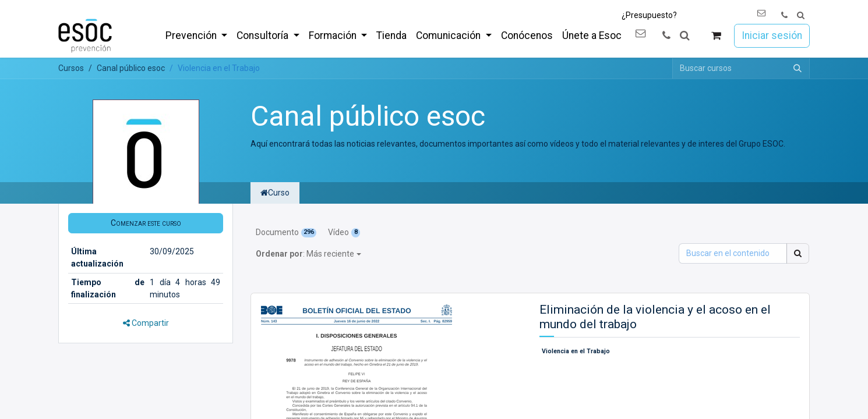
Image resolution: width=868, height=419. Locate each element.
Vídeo (344, 232)
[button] (801, 15)
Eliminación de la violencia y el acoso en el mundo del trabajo (655, 317)
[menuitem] (196, 35)
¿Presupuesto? (649, 15)
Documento (286, 232)
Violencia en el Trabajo (576, 351)
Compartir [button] (146, 323)
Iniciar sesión (772, 35)
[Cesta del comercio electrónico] (716, 36)
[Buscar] (798, 68)
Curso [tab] (275, 193)
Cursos (71, 68)
